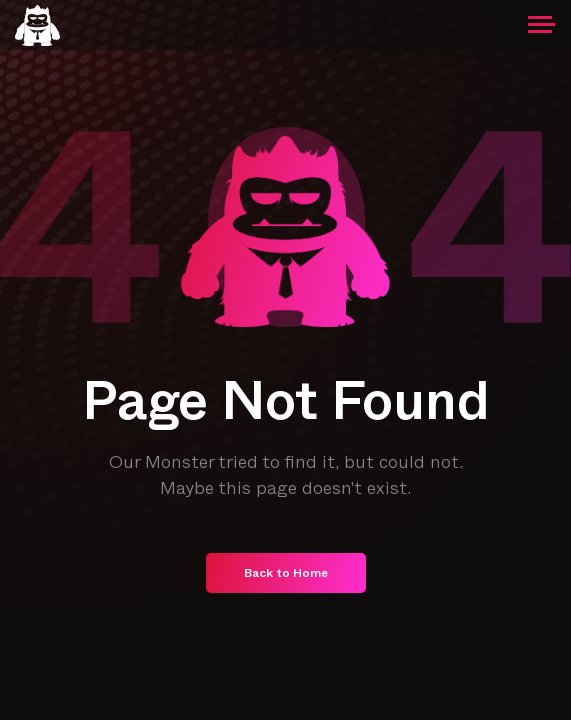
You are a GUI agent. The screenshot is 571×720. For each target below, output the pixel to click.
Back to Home (286, 575)
